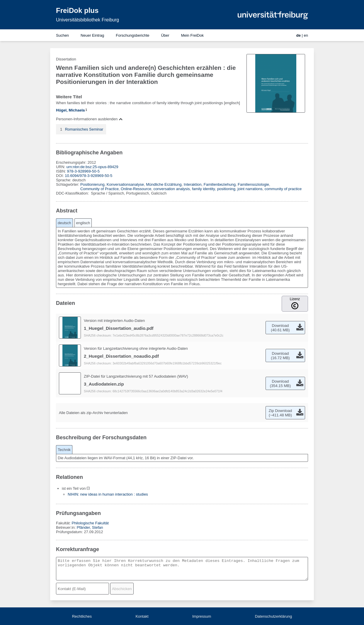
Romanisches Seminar (84, 129)
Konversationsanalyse (125, 184)
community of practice (283, 189)
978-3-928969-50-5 (83, 171)
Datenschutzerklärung (273, 616)
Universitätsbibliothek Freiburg (87, 20)
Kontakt (142, 616)
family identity (204, 189)
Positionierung (92, 184)
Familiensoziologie (253, 184)
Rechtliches (82, 616)
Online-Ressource (136, 189)
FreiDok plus (77, 10)
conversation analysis (171, 189)
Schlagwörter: (68, 184)
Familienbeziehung (220, 184)
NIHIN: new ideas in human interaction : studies (108, 494)
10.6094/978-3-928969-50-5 (89, 176)
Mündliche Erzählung (164, 184)
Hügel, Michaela (70, 110)
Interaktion (193, 184)
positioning (226, 189)
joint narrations (250, 189)
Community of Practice (99, 189)
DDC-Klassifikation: (73, 193)
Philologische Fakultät (90, 523)
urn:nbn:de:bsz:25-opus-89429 (92, 167)
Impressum (202, 616)
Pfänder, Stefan (90, 527)
